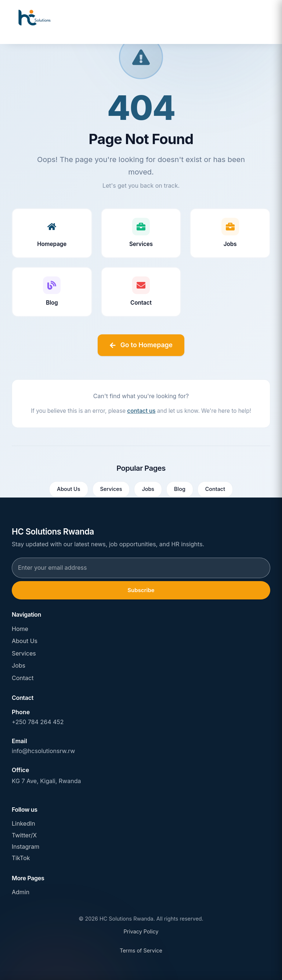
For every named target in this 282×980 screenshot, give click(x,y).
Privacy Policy (141, 931)
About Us (69, 489)
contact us (141, 411)
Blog (180, 489)
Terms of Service (141, 950)
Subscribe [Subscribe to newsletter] (141, 590)
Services (111, 489)
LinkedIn (23, 823)
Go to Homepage (141, 345)
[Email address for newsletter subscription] (141, 568)
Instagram (26, 847)
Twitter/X (24, 835)
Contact (215, 489)
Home (20, 629)
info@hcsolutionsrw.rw (43, 751)
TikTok (21, 858)
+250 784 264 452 (38, 722)
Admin (21, 892)
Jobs (148, 489)
